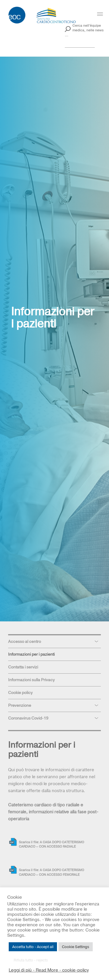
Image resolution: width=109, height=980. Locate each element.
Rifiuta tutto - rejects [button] (31, 960)
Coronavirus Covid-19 (28, 718)
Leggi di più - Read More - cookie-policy (49, 970)
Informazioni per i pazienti (31, 654)
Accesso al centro (25, 641)
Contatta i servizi (23, 667)
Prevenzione (20, 705)
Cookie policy (20, 693)
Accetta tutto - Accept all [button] (33, 947)
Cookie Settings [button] (76, 947)
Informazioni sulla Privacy (31, 680)
